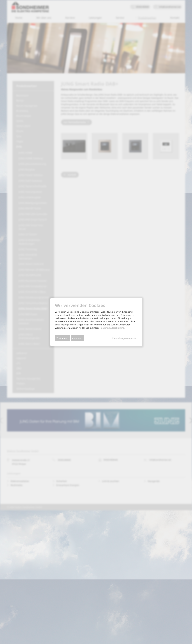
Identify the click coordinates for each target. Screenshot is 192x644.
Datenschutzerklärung (113, 328)
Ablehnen (77, 338)
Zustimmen (62, 338)
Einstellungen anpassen (125, 338)
